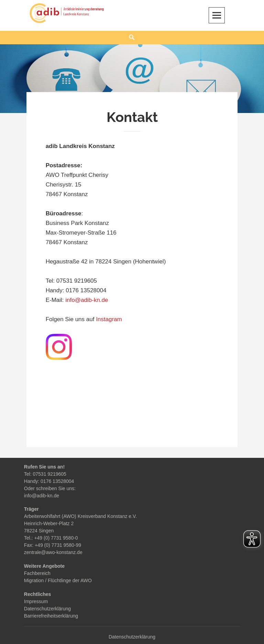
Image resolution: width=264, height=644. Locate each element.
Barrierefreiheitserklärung (51, 616)
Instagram (109, 319)
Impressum (36, 601)
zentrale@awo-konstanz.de (53, 552)
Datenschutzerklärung (47, 609)
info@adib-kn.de (87, 300)
